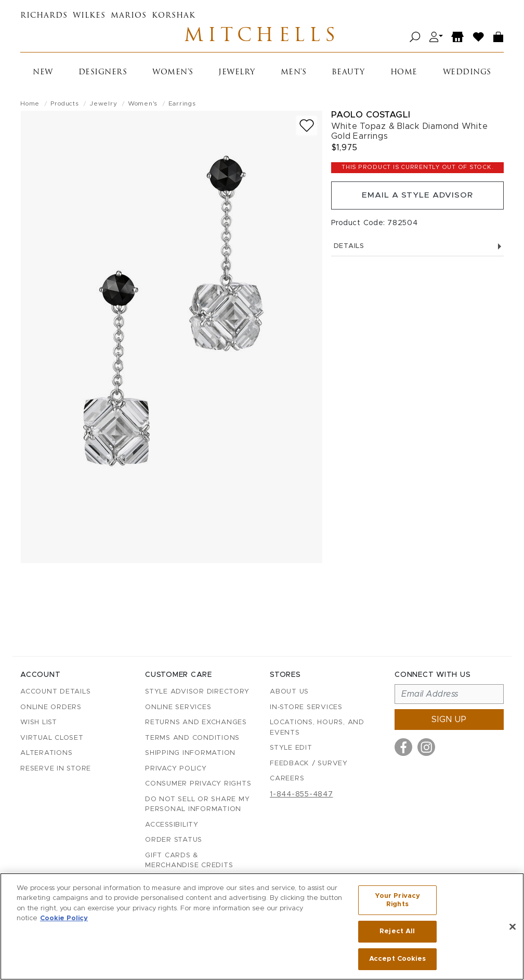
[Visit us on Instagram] (426, 748)
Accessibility (172, 825)
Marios (129, 16)
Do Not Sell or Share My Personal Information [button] (197, 805)
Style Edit (291, 748)
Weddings (467, 74)
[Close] (513, 927)
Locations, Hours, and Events (317, 728)
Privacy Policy (176, 769)
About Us (289, 692)
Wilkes (89, 16)
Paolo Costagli (371, 116)
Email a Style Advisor (417, 198)
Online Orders (51, 707)
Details (417, 249)
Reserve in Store (56, 769)
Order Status (174, 840)
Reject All (397, 932)
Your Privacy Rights (398, 901)
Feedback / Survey (309, 763)
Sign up (449, 720)
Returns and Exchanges (196, 723)
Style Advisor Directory (197, 692)
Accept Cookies (397, 958)
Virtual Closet (52, 738)
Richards (44, 16)
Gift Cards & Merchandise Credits (189, 861)
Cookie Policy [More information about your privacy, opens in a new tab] (64, 919)
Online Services (178, 707)
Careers (287, 779)
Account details (55, 692)
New (43, 74)
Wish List (39, 723)
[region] (262, 927)
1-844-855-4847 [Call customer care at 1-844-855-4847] (302, 794)
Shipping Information (190, 754)
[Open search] (415, 38)
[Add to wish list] (307, 127)
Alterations (46, 754)
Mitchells (262, 37)
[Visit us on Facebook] (403, 748)
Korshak (174, 16)
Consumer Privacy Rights (198, 784)
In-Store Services (306, 707)
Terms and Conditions (192, 738)
